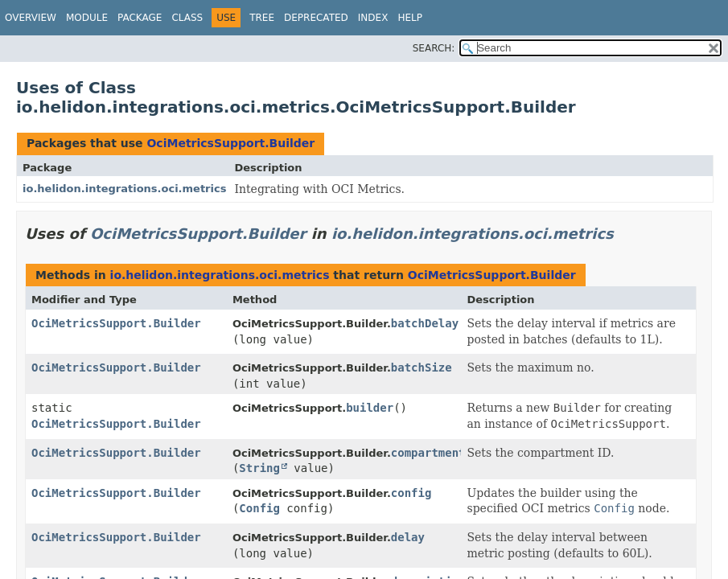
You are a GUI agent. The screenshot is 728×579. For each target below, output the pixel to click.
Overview (31, 18)
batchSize (422, 368)
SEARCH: (434, 48)
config (411, 493)
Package (140, 18)
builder (370, 408)
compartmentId (435, 453)
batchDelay (425, 323)
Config (259, 508)
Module (87, 18)
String (259, 468)
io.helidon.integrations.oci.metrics (124, 189)
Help (410, 18)
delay (408, 537)
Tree (262, 18)
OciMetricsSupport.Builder (230, 143)
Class (187, 18)
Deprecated (316, 18)
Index (373, 18)
